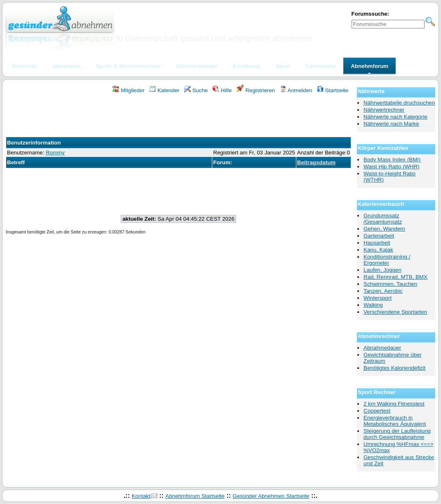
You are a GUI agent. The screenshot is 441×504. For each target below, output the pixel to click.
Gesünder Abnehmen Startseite (271, 496)
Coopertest (377, 411)
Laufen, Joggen (382, 270)
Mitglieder (128, 90)
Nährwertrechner (384, 110)
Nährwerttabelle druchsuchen (399, 103)
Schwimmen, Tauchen (390, 284)
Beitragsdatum (316, 162)
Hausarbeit (377, 243)
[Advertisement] (178, 117)
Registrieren (256, 90)
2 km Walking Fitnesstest (394, 404)
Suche (196, 90)
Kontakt (141, 496)
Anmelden (296, 90)
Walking (373, 305)
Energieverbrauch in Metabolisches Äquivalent (395, 421)
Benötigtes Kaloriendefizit (394, 368)
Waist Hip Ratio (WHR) (392, 167)
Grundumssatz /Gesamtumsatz (383, 219)
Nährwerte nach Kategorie (395, 117)
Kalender (164, 90)
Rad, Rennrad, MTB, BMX (395, 277)
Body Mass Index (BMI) (392, 160)
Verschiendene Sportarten (395, 312)
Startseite (333, 90)
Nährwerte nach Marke (391, 124)
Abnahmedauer (382, 348)
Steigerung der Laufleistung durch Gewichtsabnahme (397, 434)
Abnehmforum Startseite (195, 496)
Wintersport (378, 298)
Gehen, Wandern (384, 229)
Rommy (55, 153)
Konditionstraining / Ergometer (387, 260)
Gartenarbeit (379, 236)
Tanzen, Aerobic (383, 291)
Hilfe (222, 90)
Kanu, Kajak (378, 250)
